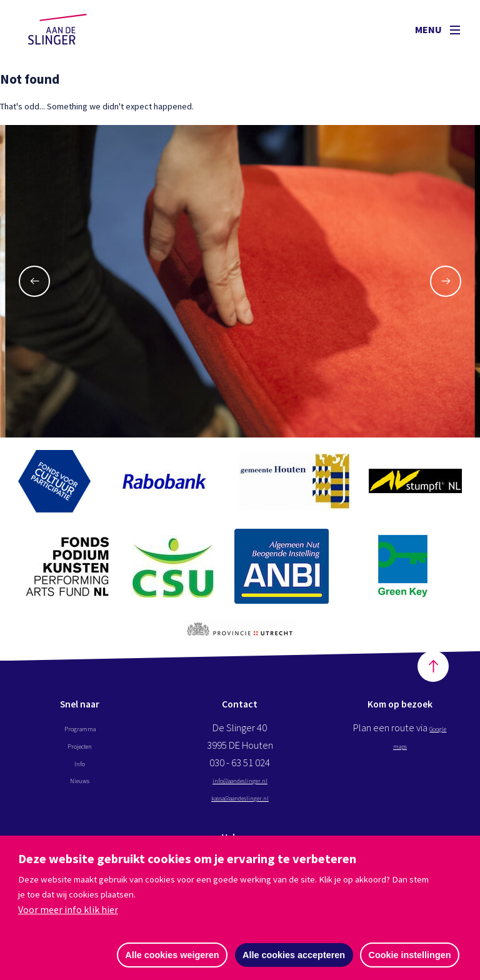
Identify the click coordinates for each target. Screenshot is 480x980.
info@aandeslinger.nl (240, 788)
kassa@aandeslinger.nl (240, 806)
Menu (437, 29)
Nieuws (80, 788)
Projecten (80, 754)
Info (80, 771)
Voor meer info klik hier (68, 909)
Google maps (400, 754)
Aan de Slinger (69, 29)
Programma (80, 737)
